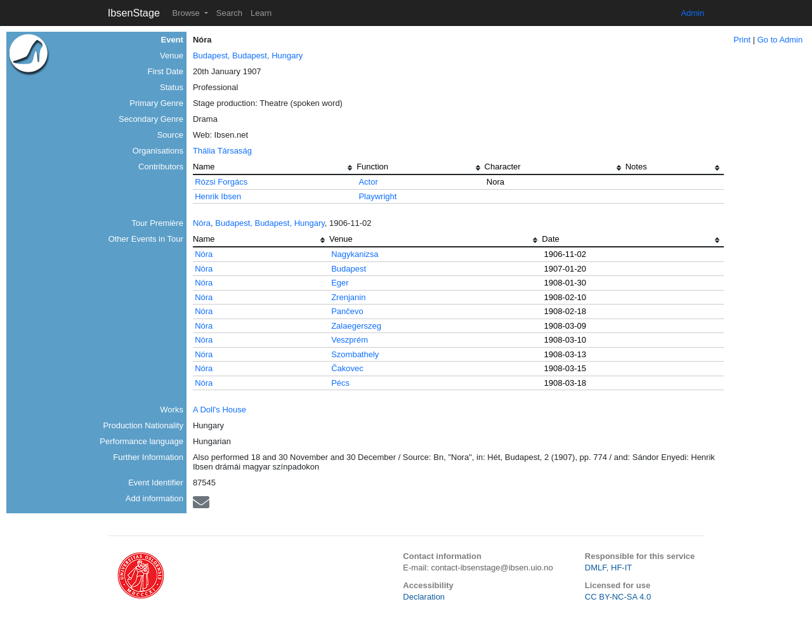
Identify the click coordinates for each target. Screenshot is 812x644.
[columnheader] (275, 168)
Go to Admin (780, 40)
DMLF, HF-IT (608, 568)
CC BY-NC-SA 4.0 (618, 597)
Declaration (424, 597)
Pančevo (347, 311)
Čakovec (347, 368)
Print (742, 40)
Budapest (349, 269)
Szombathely (355, 354)
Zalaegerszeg (356, 326)
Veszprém (350, 340)
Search (229, 13)
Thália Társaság (222, 151)
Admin (692, 13)
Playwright (377, 196)
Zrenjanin (348, 297)
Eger (340, 283)
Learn (261, 13)
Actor (368, 182)
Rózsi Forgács (221, 182)
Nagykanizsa (355, 254)
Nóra (202, 223)
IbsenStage (134, 13)
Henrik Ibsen (218, 196)
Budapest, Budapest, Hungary (248, 56)
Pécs (340, 383)
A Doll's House (219, 410)
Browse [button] (187, 13)
